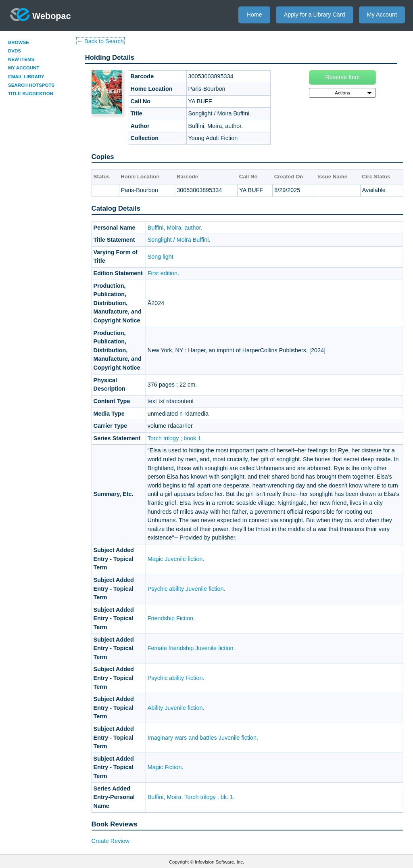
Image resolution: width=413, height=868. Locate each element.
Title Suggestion (31, 94)
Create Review (111, 841)
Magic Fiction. (166, 767)
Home (254, 15)
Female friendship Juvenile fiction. (191, 648)
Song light (161, 257)
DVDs (15, 51)
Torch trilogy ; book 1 (174, 438)
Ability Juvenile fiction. (176, 708)
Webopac (41, 15)
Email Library (26, 77)
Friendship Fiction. (171, 618)
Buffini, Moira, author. (175, 228)
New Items (21, 59)
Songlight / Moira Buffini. (179, 240)
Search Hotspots (31, 85)
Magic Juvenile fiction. (176, 559)
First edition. (163, 273)
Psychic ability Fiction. (176, 678)
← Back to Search (100, 41)
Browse (19, 42)
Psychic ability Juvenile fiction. (187, 589)
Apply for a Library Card (315, 15)
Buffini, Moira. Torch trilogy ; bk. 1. (191, 797)
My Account (382, 15)
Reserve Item (342, 77)
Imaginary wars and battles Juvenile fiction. (203, 738)
